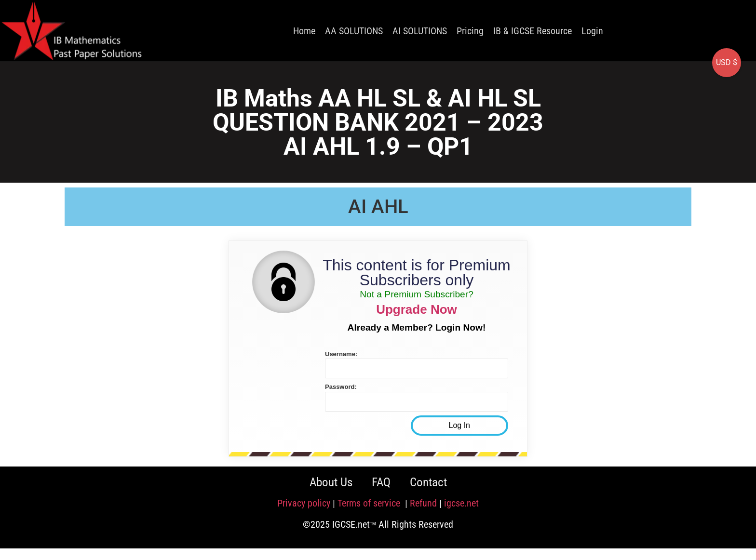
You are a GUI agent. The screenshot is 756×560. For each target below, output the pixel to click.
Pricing (470, 31)
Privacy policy (304, 503)
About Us (331, 482)
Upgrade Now (417, 309)
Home (304, 31)
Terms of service (370, 503)
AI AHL (378, 207)
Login (592, 31)
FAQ (381, 482)
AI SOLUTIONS (420, 31)
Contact (428, 482)
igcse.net (461, 503)
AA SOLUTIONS (354, 31)
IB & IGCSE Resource (533, 31)
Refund (423, 503)
